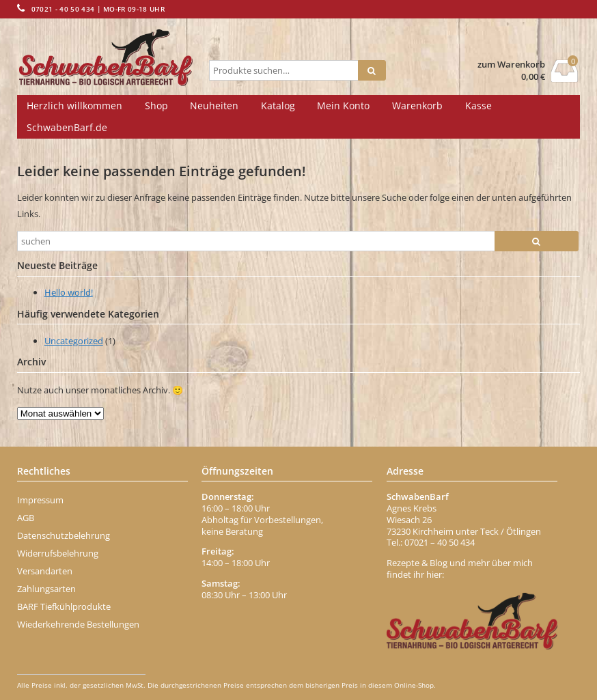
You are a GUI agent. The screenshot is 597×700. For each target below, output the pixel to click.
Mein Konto (343, 106)
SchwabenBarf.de (67, 127)
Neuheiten (214, 106)
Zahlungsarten (46, 589)
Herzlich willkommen (74, 106)
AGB (26, 518)
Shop (156, 106)
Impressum (40, 500)
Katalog (278, 106)
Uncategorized (74, 341)
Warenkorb (417, 106)
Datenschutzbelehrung (64, 535)
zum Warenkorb (511, 65)
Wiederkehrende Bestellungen (78, 624)
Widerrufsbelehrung (58, 553)
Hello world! (69, 292)
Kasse (478, 106)
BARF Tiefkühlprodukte (64, 606)
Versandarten (45, 571)
